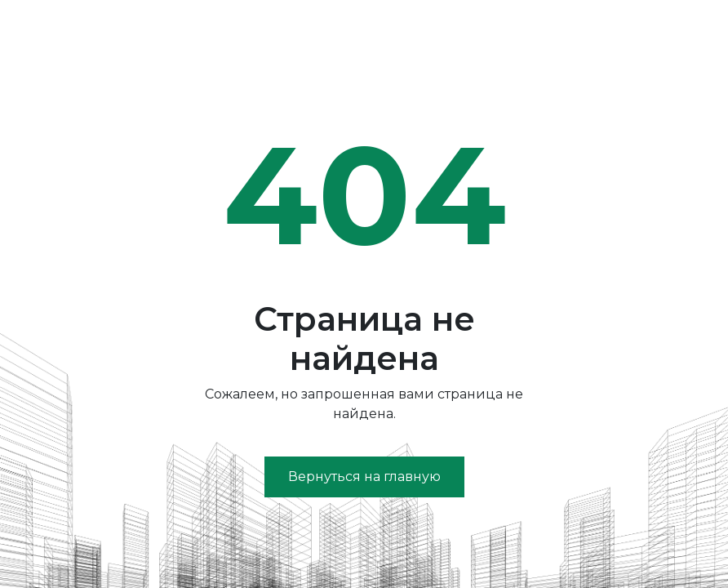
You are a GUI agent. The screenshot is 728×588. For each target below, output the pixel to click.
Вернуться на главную (364, 477)
